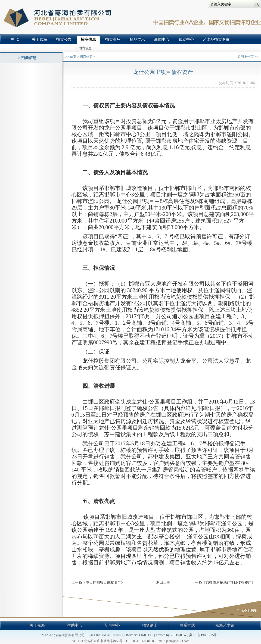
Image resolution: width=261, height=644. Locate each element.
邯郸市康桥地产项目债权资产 (229, 582)
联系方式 (187, 625)
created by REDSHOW (171, 635)
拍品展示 (137, 40)
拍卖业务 (113, 40)
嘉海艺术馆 (225, 625)
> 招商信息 (27, 58)
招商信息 (88, 40)
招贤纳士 (150, 625)
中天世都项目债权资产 (103, 582)
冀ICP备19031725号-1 (205, 635)
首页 (73, 57)
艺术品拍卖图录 (216, 40)
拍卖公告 (64, 40)
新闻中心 (162, 40)
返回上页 (163, 582)
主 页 (15, 40)
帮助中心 (186, 40)
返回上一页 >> (248, 57)
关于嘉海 (39, 40)
